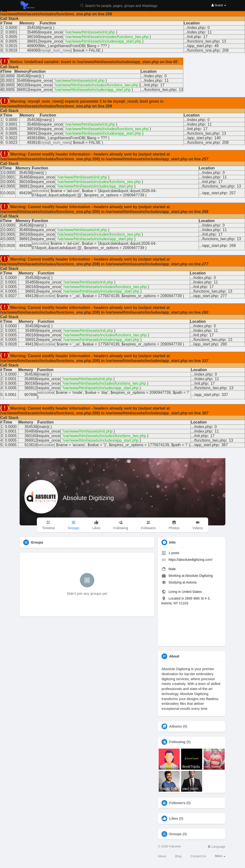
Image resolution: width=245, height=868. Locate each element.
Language (217, 847)
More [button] (220, 856)
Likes (174, 818)
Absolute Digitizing (88, 498)
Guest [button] (219, 5)
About (162, 856)
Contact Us (198, 856)
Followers (177, 803)
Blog (178, 856)
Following (177, 742)
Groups (175, 834)
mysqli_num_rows (55, 50)
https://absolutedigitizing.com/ (190, 560)
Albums (175, 726)
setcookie (40, 191)
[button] (122, 5)
